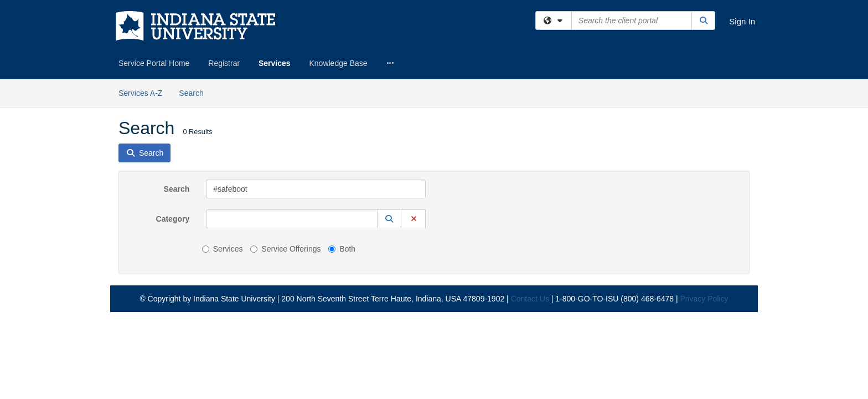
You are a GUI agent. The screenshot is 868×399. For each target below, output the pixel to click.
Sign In (742, 21)
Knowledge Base (338, 63)
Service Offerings (285, 170)
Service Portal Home (154, 63)
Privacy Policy (704, 219)
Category (173, 140)
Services (275, 63)
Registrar (224, 63)
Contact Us (530, 219)
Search (177, 110)
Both (342, 170)
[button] (389, 140)
